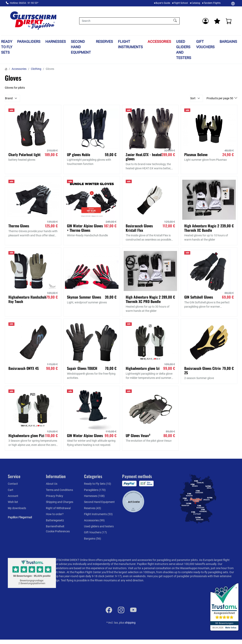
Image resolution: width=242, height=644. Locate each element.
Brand (9, 98)
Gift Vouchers (205, 44)
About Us (52, 484)
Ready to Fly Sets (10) (98, 484)
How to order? (55, 514)
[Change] (233, 3)
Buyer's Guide (163, 3)
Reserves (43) (93, 508)
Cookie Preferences (58, 531)
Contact (13, 484)
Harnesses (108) (94, 496)
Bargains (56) (93, 539)
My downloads (17, 508)
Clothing (36, 69)
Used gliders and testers (184, 50)
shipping (130, 623)
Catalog (196, 3)
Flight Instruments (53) (98, 514)
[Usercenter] (206, 21)
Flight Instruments (130, 44)
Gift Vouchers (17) (95, 532)
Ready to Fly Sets (7, 47)
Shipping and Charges (60, 502)
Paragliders (29, 42)
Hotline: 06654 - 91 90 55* (24, 3)
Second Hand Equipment (81, 47)
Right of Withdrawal (58, 508)
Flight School (181, 3)
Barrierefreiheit (55, 526)
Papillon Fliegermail (20, 517)
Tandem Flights (212, 3)
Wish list (13, 502)
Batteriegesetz (55, 520)
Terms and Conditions (59, 490)
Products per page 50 (220, 98)
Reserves (104, 42)
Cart (11, 490)
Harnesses (56, 42)
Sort (193, 98)
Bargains (228, 42)
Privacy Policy (55, 496)
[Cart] (229, 21)
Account (13, 496)
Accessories (159, 42)
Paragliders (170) (95, 490)
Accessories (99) (94, 520)
